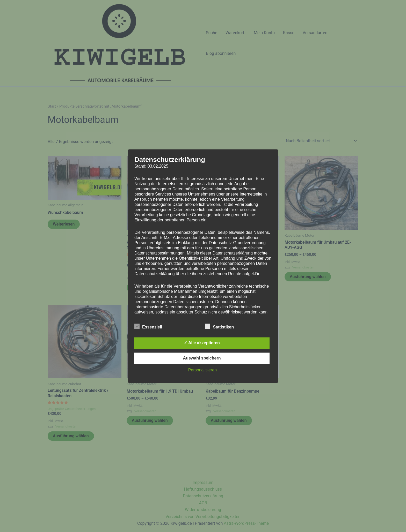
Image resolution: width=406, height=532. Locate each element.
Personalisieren (202, 370)
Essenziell (148, 326)
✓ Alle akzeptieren (202, 343)
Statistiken (219, 326)
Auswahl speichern (202, 358)
